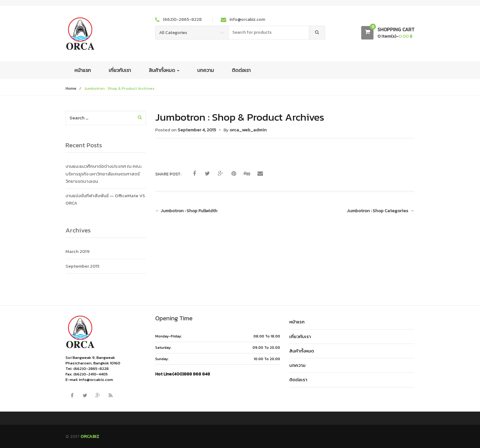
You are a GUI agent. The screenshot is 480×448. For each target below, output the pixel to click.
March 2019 (77, 251)
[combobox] (269, 33)
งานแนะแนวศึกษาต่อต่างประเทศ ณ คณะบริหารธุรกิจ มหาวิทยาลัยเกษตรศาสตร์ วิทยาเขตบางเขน (104, 174)
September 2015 (82, 266)
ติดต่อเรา (241, 70)
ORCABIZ (90, 436)
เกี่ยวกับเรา (120, 70)
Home (71, 88)
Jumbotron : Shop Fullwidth (186, 211)
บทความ (206, 70)
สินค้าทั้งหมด (164, 70)
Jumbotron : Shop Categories (381, 211)
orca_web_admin (248, 130)
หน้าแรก (83, 70)
